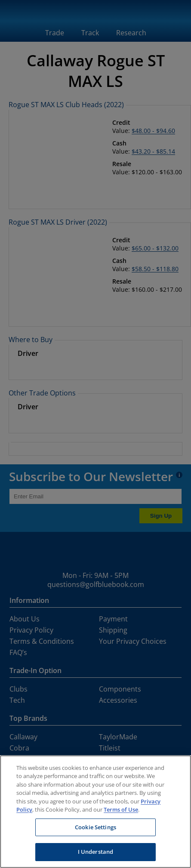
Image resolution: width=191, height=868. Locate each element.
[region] (95, 812)
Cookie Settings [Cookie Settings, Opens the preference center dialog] (95, 827)
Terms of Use (121, 809)
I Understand (96, 852)
